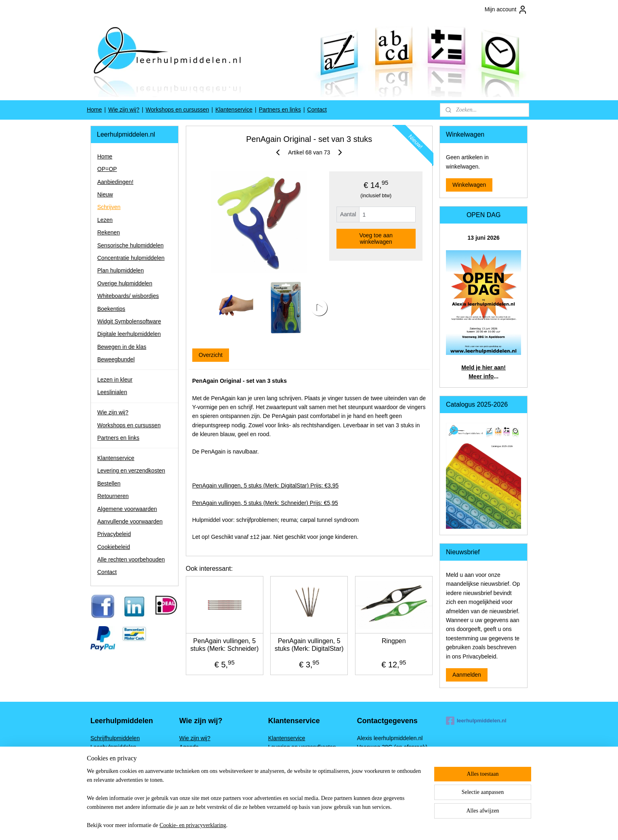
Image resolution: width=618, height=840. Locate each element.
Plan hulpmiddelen (121, 270)
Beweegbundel (116, 359)
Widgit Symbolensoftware (129, 321)
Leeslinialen (112, 392)
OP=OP (107, 169)
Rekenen (109, 232)
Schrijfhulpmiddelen (115, 738)
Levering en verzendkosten (131, 471)
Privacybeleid (114, 534)
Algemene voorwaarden (127, 509)
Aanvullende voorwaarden (130, 521)
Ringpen (394, 641)
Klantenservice (234, 110)
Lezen (105, 220)
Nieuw (105, 194)
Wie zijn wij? (124, 110)
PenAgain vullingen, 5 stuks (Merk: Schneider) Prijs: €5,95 (265, 503)
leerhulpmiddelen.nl (476, 721)
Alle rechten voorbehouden (131, 559)
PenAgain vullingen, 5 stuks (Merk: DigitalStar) (309, 645)
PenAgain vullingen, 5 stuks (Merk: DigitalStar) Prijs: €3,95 (265, 485)
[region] (256, 803)
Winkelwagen (469, 185)
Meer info (481, 376)
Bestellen (109, 483)
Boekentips (111, 309)
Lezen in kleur (115, 380)
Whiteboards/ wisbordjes (128, 296)
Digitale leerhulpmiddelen (129, 334)
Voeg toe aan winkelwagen (376, 238)
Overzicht (210, 355)
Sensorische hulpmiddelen (130, 245)
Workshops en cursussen (178, 110)
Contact (317, 110)
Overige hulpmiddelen (125, 283)
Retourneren (113, 496)
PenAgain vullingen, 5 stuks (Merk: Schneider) (224, 645)
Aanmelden (467, 675)
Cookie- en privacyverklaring (193, 825)
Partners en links (280, 110)
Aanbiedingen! (116, 182)
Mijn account (506, 10)
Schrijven (109, 207)
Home (94, 110)
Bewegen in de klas (122, 347)
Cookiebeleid (114, 547)
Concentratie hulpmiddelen (131, 258)
